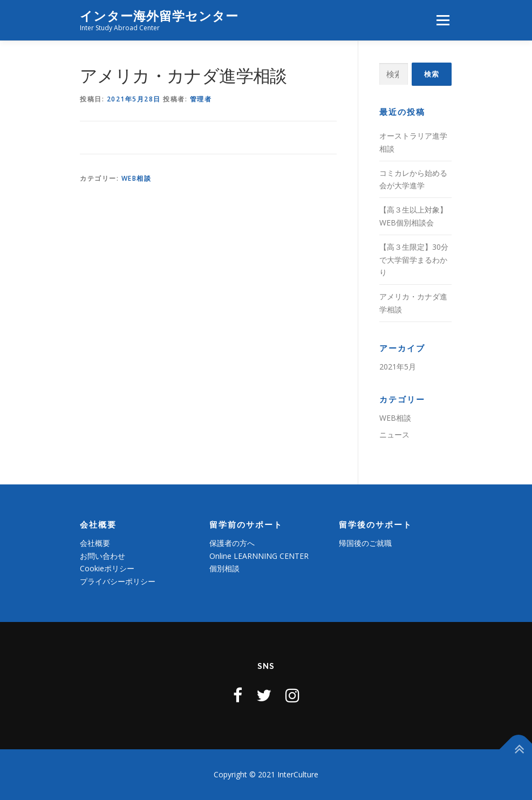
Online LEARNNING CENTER (259, 556)
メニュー (443, 20)
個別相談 (224, 568)
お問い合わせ (103, 556)
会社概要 (95, 543)
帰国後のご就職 (365, 543)
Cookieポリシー (107, 568)
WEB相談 (137, 178)
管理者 (201, 99)
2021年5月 (398, 367)
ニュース (394, 435)
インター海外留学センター (159, 16)
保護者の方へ (232, 543)
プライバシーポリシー (118, 581)
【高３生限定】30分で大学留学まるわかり (414, 260)
